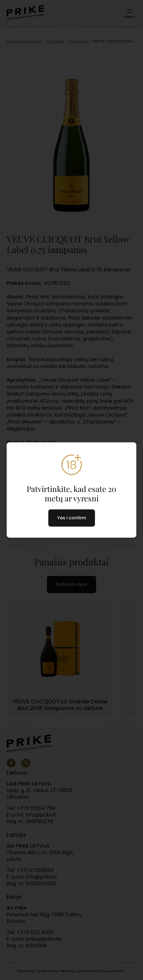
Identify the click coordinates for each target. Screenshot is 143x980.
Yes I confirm (72, 518)
